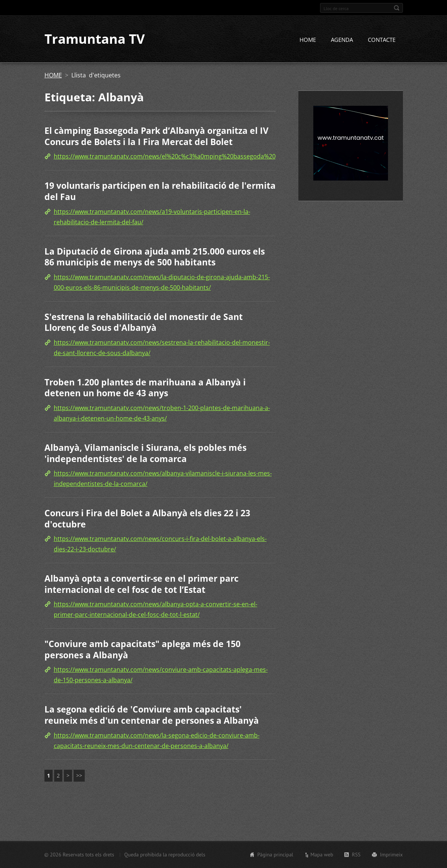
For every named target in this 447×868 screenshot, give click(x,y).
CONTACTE (382, 40)
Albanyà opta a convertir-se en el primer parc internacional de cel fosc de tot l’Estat (142, 584)
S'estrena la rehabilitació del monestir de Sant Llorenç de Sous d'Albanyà (144, 322)
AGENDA (342, 40)
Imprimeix (392, 855)
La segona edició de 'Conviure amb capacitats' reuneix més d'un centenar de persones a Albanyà (152, 715)
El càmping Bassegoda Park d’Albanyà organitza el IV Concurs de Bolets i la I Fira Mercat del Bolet (156, 136)
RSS (356, 855)
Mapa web (322, 855)
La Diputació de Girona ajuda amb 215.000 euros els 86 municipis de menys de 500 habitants (155, 257)
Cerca (397, 8)
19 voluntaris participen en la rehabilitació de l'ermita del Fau (160, 191)
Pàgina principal (275, 855)
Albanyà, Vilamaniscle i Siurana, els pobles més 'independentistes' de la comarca (145, 453)
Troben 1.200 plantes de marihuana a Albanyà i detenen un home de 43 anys (145, 388)
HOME (308, 40)
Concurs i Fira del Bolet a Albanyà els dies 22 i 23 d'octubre (147, 518)
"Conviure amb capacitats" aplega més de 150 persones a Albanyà (142, 650)
